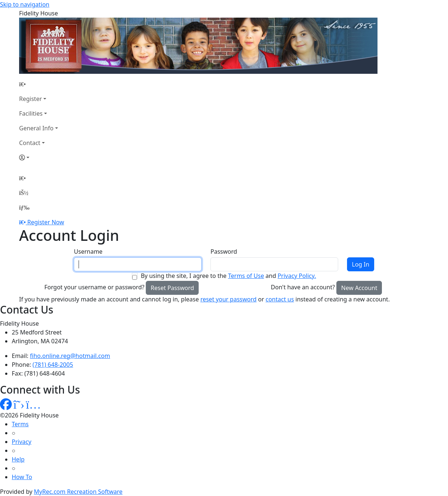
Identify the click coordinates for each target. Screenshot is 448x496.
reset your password (229, 299)
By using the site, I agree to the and (228, 276)
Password (224, 251)
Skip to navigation (25, 4)
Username (88, 251)
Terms (20, 424)
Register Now (46, 222)
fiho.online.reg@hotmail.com (70, 356)
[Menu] (24, 207)
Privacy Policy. (297, 276)
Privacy (21, 442)
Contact (30, 143)
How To (22, 477)
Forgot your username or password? (95, 287)
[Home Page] (39, 84)
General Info (36, 128)
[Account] (39, 158)
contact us (280, 299)
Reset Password (172, 288)
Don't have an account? (303, 287)
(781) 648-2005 (53, 365)
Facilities (31, 113)
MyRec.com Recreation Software (78, 492)
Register (30, 99)
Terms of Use (246, 276)
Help (18, 459)
